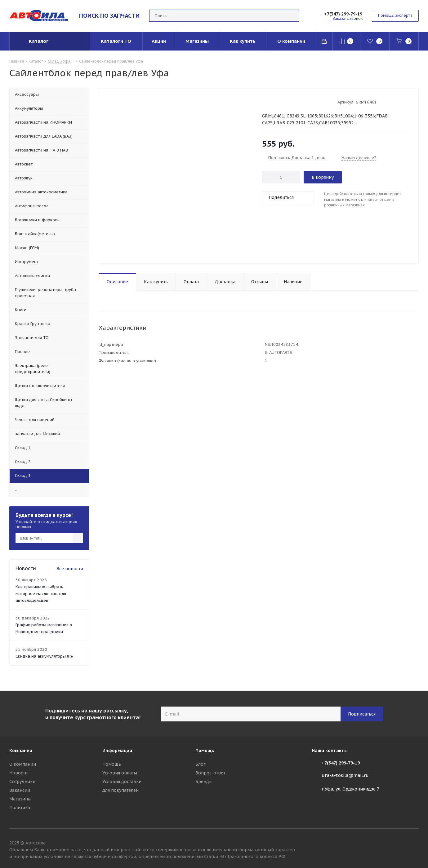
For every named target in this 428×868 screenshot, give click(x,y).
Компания (21, 751)
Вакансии (20, 790)
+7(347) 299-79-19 (343, 14)
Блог (201, 764)
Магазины (20, 799)
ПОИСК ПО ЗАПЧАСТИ (109, 15)
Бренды (204, 782)
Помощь (112, 764)
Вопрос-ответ (210, 773)
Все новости (70, 569)
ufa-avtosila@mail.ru (345, 775)
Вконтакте (414, 844)
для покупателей (120, 790)
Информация (117, 751)
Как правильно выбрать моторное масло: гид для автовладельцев (41, 594)
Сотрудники (22, 782)
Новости (18, 773)
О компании (23, 764)
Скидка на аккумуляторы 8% (44, 656)
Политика (20, 808)
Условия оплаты (120, 773)
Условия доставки (122, 782)
